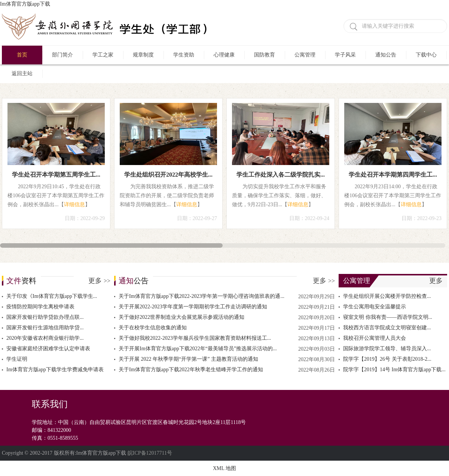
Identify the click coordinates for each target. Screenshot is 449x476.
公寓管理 (305, 55)
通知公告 (386, 55)
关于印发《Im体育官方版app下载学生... (52, 296)
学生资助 (184, 55)
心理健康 (224, 55)
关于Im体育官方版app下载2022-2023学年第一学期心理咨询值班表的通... (201, 296)
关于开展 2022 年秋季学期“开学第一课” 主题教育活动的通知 (188, 359)
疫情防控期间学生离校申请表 (40, 307)
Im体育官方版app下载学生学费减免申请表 (55, 370)
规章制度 (143, 55)
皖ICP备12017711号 (150, 453)
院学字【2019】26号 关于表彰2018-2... (387, 359)
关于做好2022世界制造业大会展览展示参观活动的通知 (181, 317)
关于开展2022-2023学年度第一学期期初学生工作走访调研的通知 (193, 307)
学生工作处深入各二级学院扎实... (281, 175)
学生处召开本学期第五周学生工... (56, 175)
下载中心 (426, 55)
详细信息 (74, 205)
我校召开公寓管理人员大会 (375, 338)
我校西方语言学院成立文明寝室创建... (387, 328)
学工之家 (103, 55)
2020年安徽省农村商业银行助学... (45, 338)
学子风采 (345, 55)
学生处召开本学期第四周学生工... (393, 175)
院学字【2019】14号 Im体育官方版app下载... (394, 370)
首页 (22, 55)
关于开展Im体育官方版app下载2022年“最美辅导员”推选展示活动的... (198, 349)
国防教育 (265, 55)
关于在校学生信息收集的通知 (153, 328)
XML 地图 (224, 468)
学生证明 (17, 359)
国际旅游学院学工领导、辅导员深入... (387, 349)
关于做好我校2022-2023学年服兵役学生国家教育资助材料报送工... (195, 338)
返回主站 (22, 74)
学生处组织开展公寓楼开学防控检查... (387, 296)
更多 (99, 281)
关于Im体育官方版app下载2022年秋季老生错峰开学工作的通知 (191, 370)
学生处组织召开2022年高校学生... (168, 175)
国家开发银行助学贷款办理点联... (45, 317)
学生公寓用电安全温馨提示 (375, 307)
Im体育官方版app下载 (25, 4)
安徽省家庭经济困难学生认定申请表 (48, 349)
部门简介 (62, 55)
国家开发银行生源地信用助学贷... (45, 328)
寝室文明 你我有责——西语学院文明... (388, 317)
